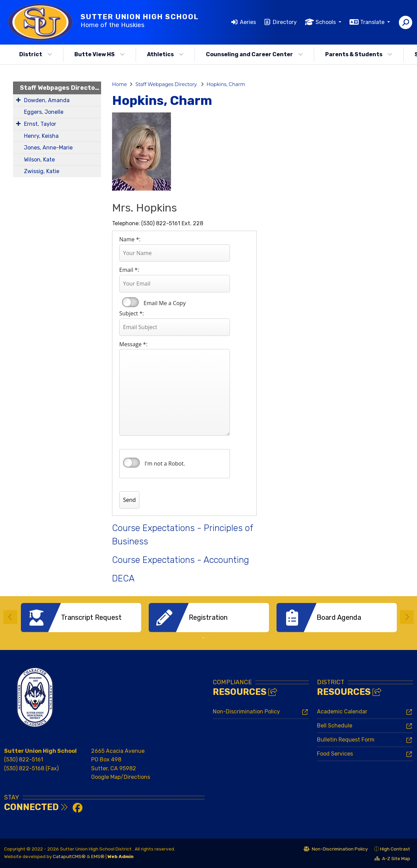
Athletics (165, 54)
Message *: (133, 344)
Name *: (130, 239)
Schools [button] (326, 22)
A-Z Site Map (392, 859)
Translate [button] (373, 22)
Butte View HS (100, 54)
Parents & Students (359, 54)
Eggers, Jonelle (44, 112)
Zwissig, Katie (42, 171)
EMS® (98, 856)
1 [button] (204, 637)
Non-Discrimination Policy (246, 711)
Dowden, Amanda (47, 100)
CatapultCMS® (69, 856)
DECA (123, 578)
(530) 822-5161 (24, 759)
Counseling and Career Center (254, 54)
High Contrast (395, 848)
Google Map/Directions (121, 776)
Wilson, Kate (39, 160)
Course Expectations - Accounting (181, 560)
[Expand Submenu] (18, 100)
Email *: (129, 270)
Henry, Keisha (41, 136)
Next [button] (407, 617)
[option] (81, 618)
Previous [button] (10, 617)
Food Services (335, 753)
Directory (285, 22)
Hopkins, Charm (226, 84)
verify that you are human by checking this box (131, 463)
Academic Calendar (342, 711)
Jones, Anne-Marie (48, 148)
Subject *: (132, 313)
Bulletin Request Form (346, 739)
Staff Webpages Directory (60, 88)
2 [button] (214, 637)
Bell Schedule (335, 725)
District (36, 54)
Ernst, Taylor (40, 124)
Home (119, 84)
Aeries (248, 22)
